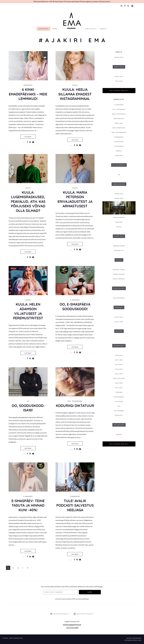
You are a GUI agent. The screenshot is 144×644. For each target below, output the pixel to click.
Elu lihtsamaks (119, 109)
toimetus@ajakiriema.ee (72, 624)
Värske (119, 434)
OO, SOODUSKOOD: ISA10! (28, 408)
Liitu (90, 592)
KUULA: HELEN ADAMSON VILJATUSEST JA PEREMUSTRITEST (28, 311)
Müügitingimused (134, 638)
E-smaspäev (75, 300)
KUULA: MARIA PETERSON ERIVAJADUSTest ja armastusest (75, 199)
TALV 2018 (119, 81)
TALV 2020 (119, 383)
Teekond (119, 392)
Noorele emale (119, 270)
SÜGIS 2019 (119, 76)
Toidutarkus (119, 397)
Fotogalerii (119, 142)
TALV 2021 (119, 388)
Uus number (119, 411)
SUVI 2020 (119, 360)
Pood (55, 29)
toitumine (119, 401)
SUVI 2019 (119, 355)
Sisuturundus (119, 298)
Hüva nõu (119, 155)
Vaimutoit (119, 415)
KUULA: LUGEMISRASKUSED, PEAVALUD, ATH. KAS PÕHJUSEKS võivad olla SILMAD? (28, 201)
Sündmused (75, 496)
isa (28, 401)
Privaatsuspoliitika (133, 640)
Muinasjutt (119, 250)
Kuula (75, 85)
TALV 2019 (119, 374)
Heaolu (119, 151)
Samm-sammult (119, 279)
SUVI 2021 (119, 365)
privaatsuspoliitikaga (82, 599)
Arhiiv (103, 29)
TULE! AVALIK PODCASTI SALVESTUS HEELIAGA (75, 505)
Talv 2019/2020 (119, 378)
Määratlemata (119, 246)
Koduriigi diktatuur (75, 406)
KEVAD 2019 (119, 57)
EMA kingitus (119, 119)
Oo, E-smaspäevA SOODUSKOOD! (75, 307)
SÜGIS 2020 (119, 322)
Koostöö (119, 222)
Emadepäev (43, 29)
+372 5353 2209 (72, 628)
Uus (119, 406)
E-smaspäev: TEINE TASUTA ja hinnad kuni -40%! (28, 505)
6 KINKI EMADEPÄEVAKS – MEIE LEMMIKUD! (28, 94)
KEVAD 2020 (119, 198)
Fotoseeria (119, 146)
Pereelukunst (119, 274)
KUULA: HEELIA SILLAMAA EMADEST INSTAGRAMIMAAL (75, 94)
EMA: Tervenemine (75, 401)
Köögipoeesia (119, 217)
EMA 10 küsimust (119, 114)
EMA (91, 29)
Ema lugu (119, 123)
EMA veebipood (119, 128)
